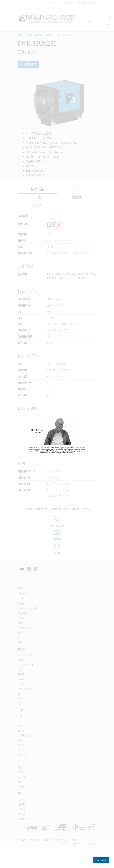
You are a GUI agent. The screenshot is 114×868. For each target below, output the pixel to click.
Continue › (101, 860)
